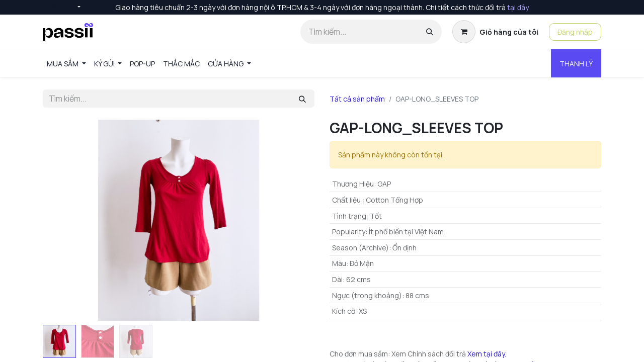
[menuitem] (66, 64)
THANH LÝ (576, 64)
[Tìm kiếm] (430, 32)
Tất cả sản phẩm (357, 99)
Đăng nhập (575, 32)
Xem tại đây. (487, 354)
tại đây (518, 7)
